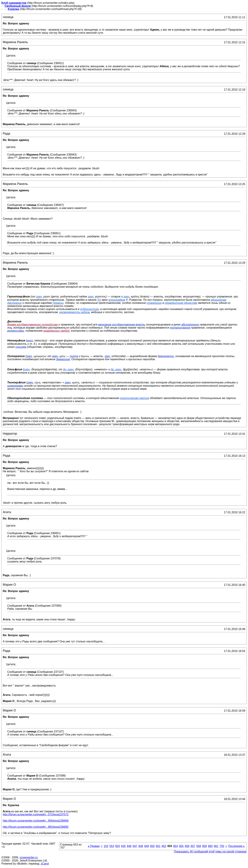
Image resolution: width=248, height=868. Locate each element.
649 (147, 846)
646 (129, 846)
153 (106, 846)
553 (112, 846)
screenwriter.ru (29, 857)
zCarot (45, 864)
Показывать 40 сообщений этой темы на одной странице (210, 852)
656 (187, 846)
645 (123, 846)
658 (199, 846)
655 (181, 846)
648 (141, 846)
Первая (94, 846)
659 (205, 846)
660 (210, 846)
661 (216, 846)
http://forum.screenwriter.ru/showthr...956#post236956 (36, 821)
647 (135, 846)
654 (176, 846)
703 (222, 846)
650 (152, 846)
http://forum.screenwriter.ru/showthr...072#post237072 (36, 814)
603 (118, 846)
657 (193, 846)
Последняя (236, 846)
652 (164, 846)
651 (158, 846)
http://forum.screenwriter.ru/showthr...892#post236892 (36, 827)
